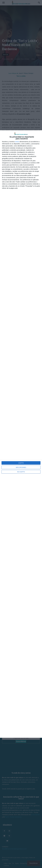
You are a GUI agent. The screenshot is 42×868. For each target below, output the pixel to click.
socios (17, 142)
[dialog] (21, 434)
